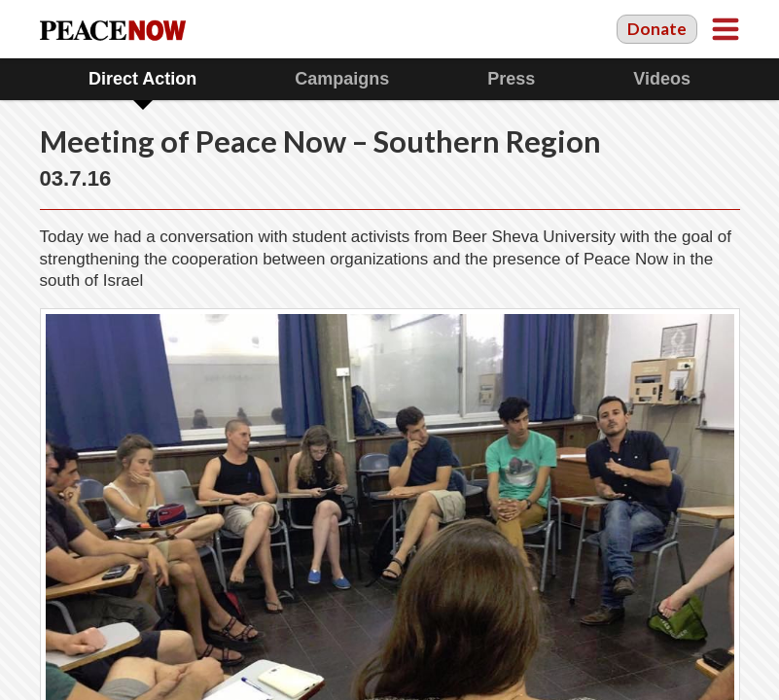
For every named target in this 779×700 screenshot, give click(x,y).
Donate (657, 29)
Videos (662, 79)
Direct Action (142, 79)
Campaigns (342, 79)
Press (511, 79)
